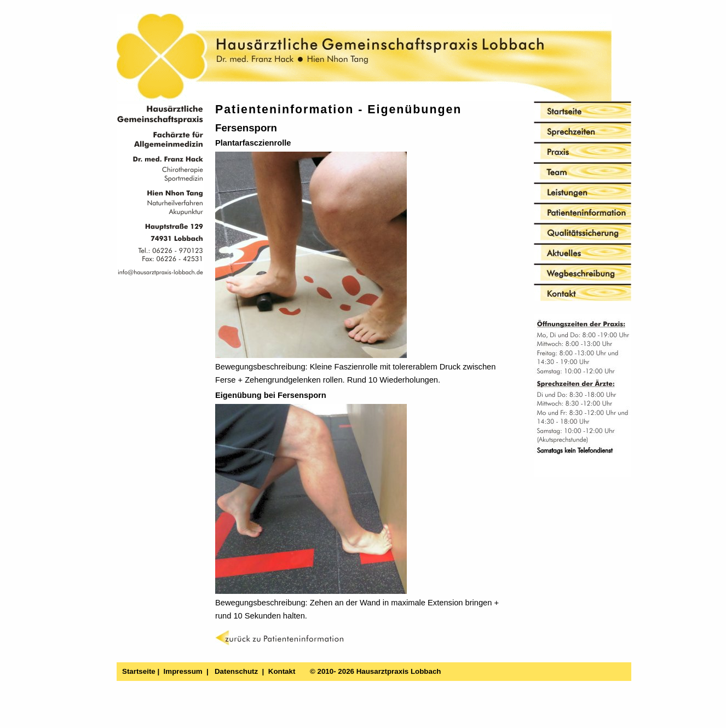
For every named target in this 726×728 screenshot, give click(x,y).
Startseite (139, 671)
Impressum (183, 671)
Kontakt (282, 671)
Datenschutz (236, 671)
